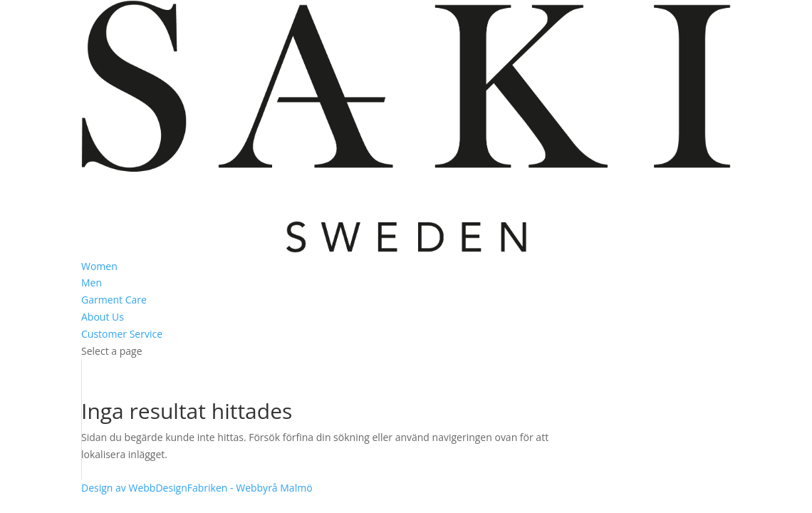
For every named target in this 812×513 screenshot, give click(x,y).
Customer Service (122, 334)
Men (92, 283)
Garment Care (114, 300)
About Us (103, 317)
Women (99, 266)
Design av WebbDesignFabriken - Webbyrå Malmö (197, 488)
